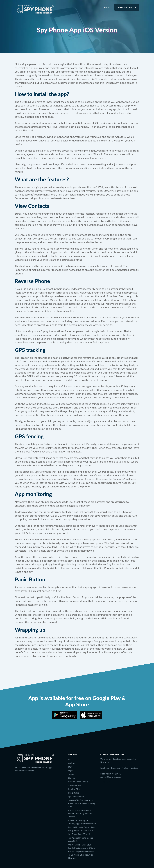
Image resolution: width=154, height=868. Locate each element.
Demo (71, 767)
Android (72, 763)
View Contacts (75, 785)
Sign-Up (72, 778)
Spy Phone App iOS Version (80, 834)
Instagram (116, 768)
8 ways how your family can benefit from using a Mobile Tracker (80, 813)
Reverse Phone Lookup (78, 782)
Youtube (134, 768)
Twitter (125, 768)
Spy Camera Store (76, 796)
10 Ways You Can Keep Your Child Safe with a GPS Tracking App (81, 803)
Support (72, 774)
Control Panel (127, 7)
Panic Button (74, 793)
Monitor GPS (74, 789)
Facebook (105, 768)
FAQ (107, 7)
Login (71, 771)
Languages (105, 781)
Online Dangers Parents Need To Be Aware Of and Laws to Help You (81, 855)
